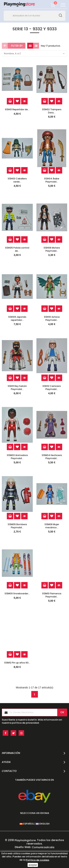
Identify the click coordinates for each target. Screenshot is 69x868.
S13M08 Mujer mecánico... (52, 526)
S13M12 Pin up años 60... (17, 663)
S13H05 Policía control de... (17, 249)
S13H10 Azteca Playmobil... (52, 318)
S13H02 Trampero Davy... (52, 111)
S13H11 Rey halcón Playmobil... (17, 388)
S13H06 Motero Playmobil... (52, 249)
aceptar (33, 865)
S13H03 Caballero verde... (17, 180)
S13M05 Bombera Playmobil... (17, 526)
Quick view (24, 101)
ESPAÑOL (27, 824)
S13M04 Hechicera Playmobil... (52, 457)
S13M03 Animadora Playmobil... (17, 457)
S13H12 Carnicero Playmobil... (52, 388)
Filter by (17, 46)
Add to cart (10, 101)
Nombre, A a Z (34, 53)
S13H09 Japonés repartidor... (17, 318)
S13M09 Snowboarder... (17, 594)
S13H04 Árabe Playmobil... (52, 180)
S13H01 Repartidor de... (17, 110)
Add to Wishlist (17, 101)
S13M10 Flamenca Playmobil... (52, 595)
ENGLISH (43, 824)
